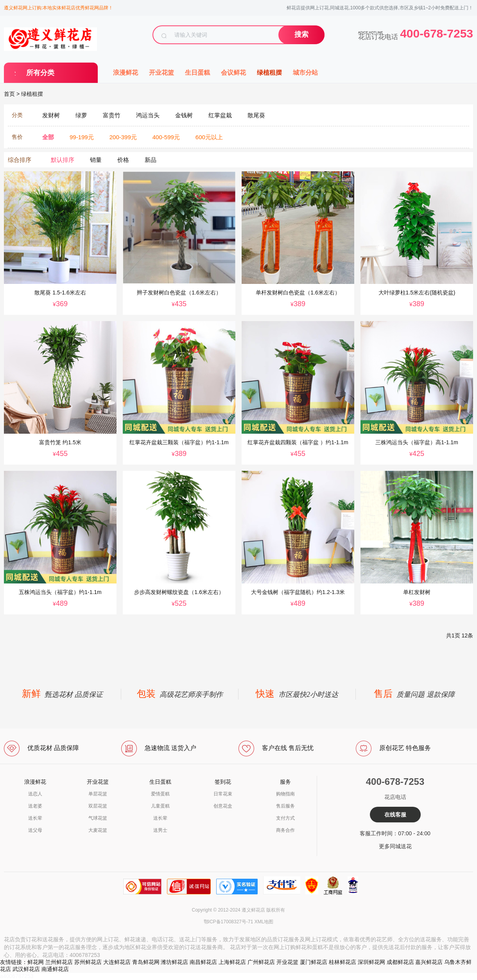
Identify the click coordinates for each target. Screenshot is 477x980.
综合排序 (20, 160)
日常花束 (223, 794)
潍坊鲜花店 (174, 962)
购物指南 (285, 794)
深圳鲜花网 (371, 962)
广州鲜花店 (261, 962)
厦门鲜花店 (314, 962)
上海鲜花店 (232, 962)
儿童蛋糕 (160, 806)
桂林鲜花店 (343, 962)
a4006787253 (17, 976)
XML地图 (264, 922)
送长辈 (35, 818)
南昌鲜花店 (203, 962)
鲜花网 (36, 962)
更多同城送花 (395, 846)
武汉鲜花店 (26, 969)
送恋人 (35, 794)
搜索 (301, 34)
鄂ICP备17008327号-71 (229, 922)
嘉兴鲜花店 (429, 962)
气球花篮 (98, 818)
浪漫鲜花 (126, 73)
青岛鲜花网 (146, 962)
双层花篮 (98, 806)
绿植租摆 (269, 73)
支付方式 (285, 818)
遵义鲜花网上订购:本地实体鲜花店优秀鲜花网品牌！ (58, 8)
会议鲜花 (233, 73)
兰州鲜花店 (59, 962)
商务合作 (285, 830)
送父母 (35, 830)
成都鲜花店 (400, 962)
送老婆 (35, 806)
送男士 (160, 830)
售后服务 (285, 806)
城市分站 (305, 73)
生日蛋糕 (197, 73)
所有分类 (40, 73)
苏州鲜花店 (88, 962)
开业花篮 (161, 73)
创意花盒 (223, 806)
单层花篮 (98, 794)
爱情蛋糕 (160, 794)
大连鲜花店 (117, 962)
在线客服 (395, 815)
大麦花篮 (98, 830)
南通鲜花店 (55, 969)
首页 (9, 94)
